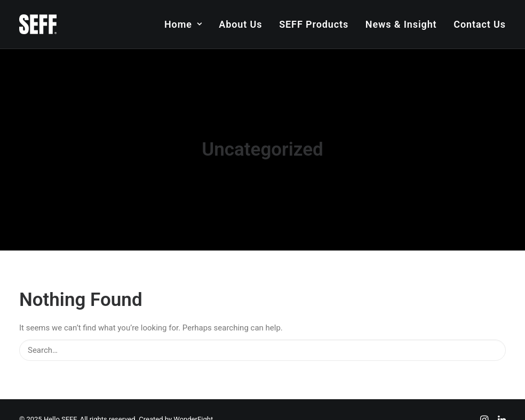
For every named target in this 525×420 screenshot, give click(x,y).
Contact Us (480, 24)
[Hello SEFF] (38, 24)
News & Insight (401, 24)
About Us (240, 24)
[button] (491, 345)
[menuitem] (187, 24)
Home (183, 24)
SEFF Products (314, 24)
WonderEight (193, 415)
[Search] (262, 346)
